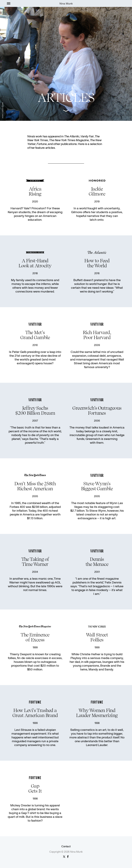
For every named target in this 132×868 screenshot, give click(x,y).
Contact (66, 846)
